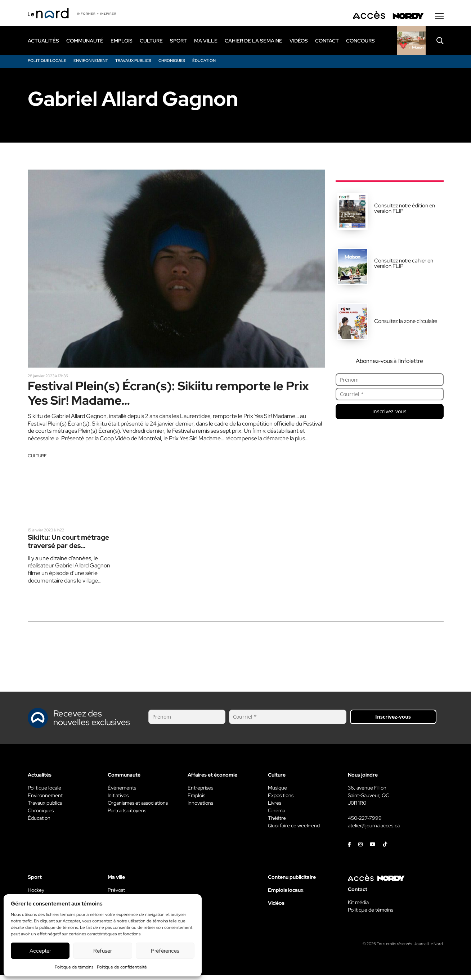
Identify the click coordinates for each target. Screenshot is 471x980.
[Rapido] (411, 42)
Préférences (165, 951)
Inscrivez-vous (389, 413)
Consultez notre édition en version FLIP (405, 210)
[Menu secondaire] (439, 18)
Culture (37, 460)
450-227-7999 (365, 823)
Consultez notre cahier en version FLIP (404, 265)
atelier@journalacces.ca (374, 831)
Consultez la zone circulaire (406, 323)
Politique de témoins (74, 967)
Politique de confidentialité (122, 967)
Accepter (40, 951)
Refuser (103, 951)
